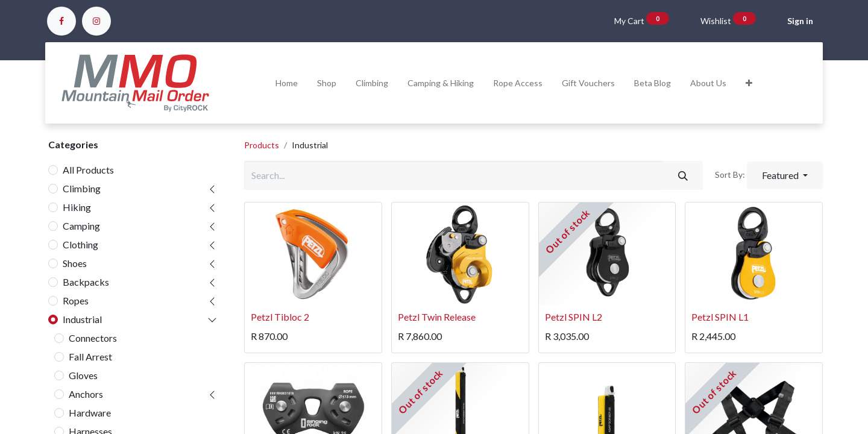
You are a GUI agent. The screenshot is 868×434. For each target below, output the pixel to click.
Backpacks (86, 282)
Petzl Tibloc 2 (280, 317)
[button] (749, 83)
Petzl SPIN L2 (574, 317)
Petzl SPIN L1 (720, 317)
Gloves (83, 375)
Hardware (90, 413)
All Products (88, 170)
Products (262, 145)
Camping (81, 226)
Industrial (82, 319)
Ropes (76, 300)
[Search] (683, 175)
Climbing (82, 188)
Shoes (75, 263)
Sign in (800, 21)
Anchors (86, 394)
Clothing (80, 244)
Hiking (77, 207)
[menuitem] (287, 83)
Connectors (93, 338)
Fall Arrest (90, 357)
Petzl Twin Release (437, 317)
